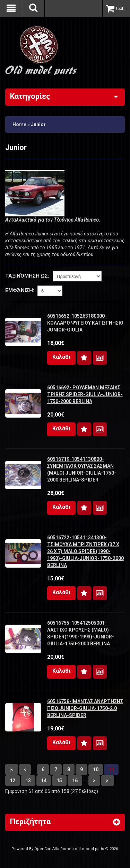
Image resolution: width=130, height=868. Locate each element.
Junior (38, 124)
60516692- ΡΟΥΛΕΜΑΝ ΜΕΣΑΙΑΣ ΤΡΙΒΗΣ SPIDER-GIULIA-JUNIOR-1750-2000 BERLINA (85, 394)
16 (75, 781)
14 (44, 781)
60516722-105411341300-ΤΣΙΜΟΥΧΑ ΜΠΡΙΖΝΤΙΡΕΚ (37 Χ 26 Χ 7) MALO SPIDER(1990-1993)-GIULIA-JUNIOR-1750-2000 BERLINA (85, 551)
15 (59, 781)
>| (108, 781)
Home (19, 124)
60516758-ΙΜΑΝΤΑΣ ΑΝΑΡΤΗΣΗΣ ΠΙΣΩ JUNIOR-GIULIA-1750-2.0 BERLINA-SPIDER (85, 708)
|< (12, 769)
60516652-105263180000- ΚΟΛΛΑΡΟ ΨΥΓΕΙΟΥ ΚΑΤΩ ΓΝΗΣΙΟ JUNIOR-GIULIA (85, 323)
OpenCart (43, 849)
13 (28, 781)
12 (12, 781)
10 (96, 769)
